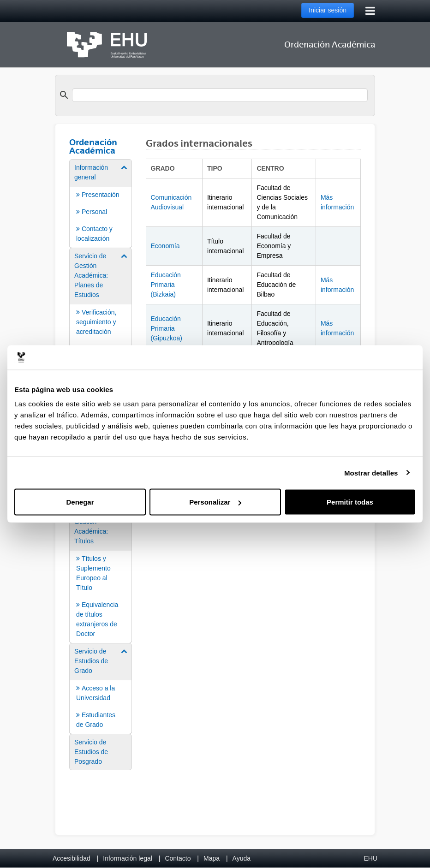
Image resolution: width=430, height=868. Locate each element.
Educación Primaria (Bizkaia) (166, 285)
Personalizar (215, 502)
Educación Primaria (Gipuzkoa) (167, 328)
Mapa (212, 858)
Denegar (80, 502)
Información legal (128, 858)
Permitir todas (350, 502)
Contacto (178, 858)
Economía (165, 246)
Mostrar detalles (371, 473)
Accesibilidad (72, 858)
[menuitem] (101, 203)
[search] (220, 95)
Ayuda (242, 858)
